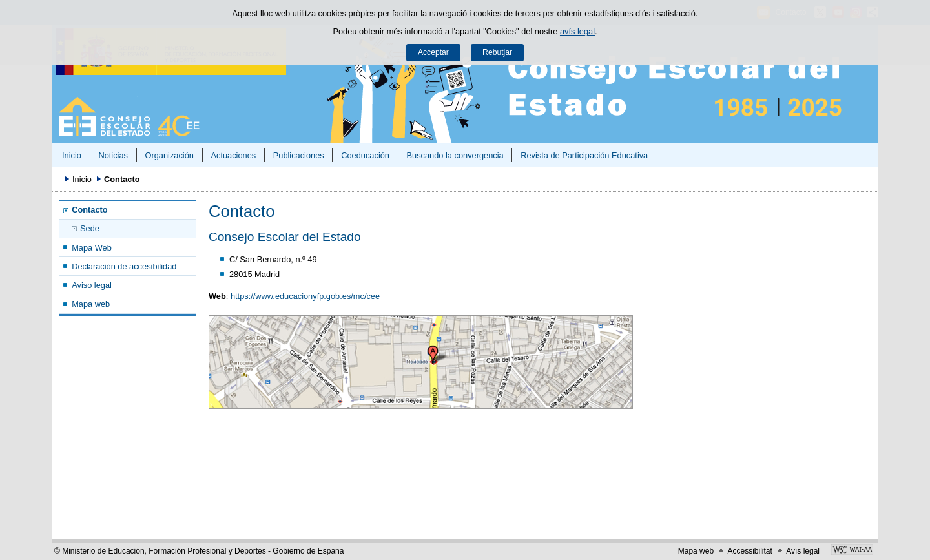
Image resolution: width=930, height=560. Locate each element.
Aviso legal (92, 285)
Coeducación (365, 155)
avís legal (577, 31)
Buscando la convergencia (455, 155)
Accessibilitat (749, 551)
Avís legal (803, 551)
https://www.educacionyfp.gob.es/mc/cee (305, 296)
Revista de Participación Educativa (584, 155)
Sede (90, 228)
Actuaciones (233, 155)
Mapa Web (92, 248)
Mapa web (91, 304)
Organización (169, 155)
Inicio (72, 155)
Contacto (89, 210)
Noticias (113, 155)
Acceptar (433, 52)
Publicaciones (299, 155)
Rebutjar (497, 52)
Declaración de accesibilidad (124, 266)
